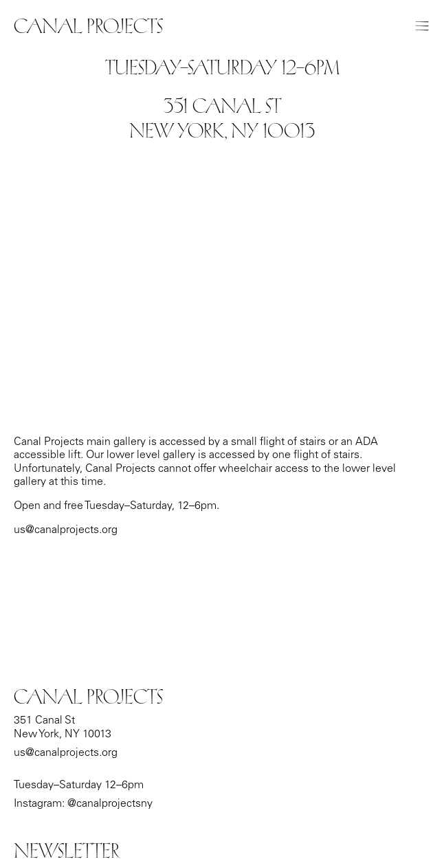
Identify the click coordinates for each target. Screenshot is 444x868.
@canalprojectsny (110, 804)
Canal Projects (88, 26)
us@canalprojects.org (66, 753)
